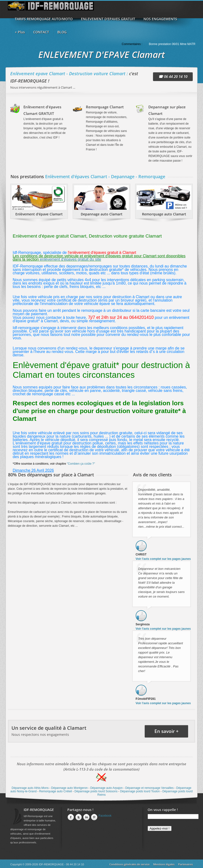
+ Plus (20, 32)
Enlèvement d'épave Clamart (39, 214)
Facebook (105, 816)
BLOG (62, 32)
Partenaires (185, 864)
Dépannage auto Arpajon (107, 788)
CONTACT (41, 32)
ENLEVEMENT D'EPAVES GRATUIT (108, 19)
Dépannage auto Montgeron (69, 788)
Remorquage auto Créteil (56, 791)
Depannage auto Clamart (102, 214)
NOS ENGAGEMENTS (160, 19)
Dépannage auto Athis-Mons (30, 788)
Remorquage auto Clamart (164, 214)
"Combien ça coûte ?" (81, 464)
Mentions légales (164, 864)
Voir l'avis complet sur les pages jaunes (163, 559)
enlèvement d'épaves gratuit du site (70, 259)
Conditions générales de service (129, 864)
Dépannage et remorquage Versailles (149, 788)
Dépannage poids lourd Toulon (140, 791)
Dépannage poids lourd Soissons (96, 791)
